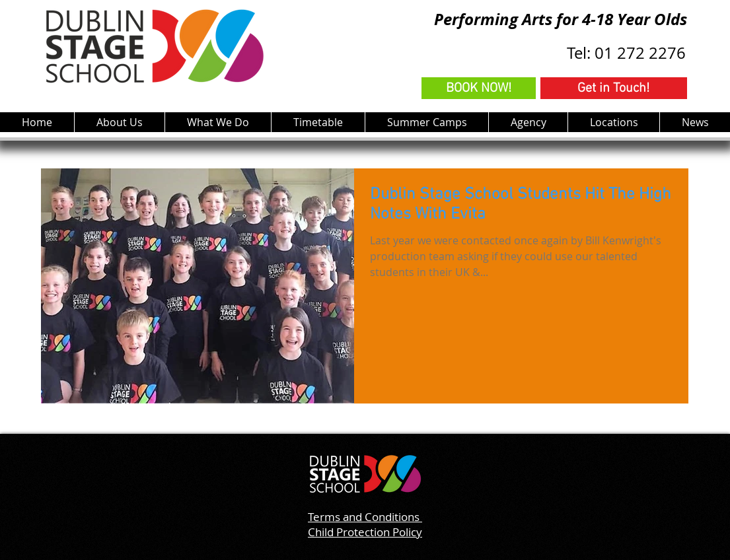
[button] (218, 122)
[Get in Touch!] (614, 88)
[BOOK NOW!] (479, 88)
